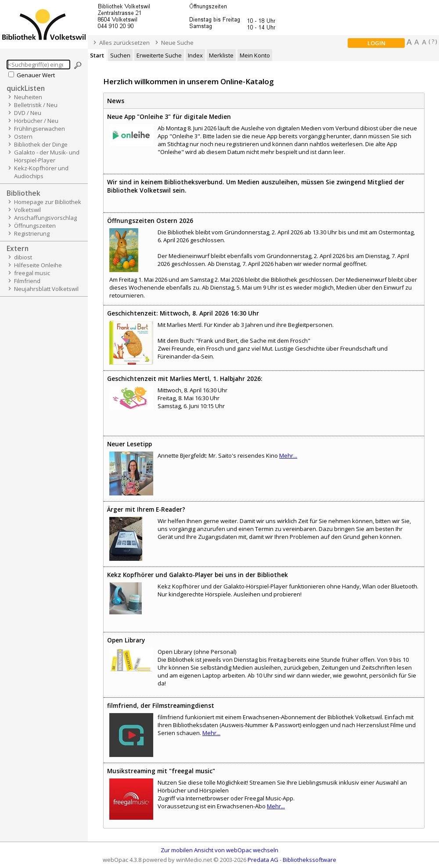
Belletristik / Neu (36, 105)
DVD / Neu (28, 113)
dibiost (23, 257)
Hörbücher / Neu (36, 121)
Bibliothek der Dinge (41, 144)
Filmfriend (27, 281)
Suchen (120, 55)
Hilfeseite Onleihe (38, 265)
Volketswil (27, 210)
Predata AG (263, 860)
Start (97, 55)
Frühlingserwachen (40, 129)
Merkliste (221, 55)
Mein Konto (255, 55)
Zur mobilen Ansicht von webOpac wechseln (219, 850)
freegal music (32, 273)
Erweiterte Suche (159, 55)
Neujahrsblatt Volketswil (46, 289)
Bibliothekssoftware (309, 860)
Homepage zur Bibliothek (48, 202)
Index (195, 55)
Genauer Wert (36, 75)
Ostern (23, 136)
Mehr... (288, 456)
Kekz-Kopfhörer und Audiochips (41, 172)
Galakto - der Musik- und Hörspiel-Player (47, 156)
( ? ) (433, 41)
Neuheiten (28, 97)
